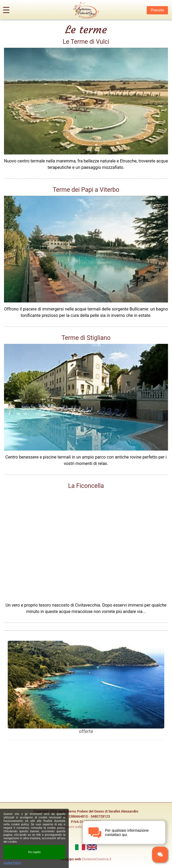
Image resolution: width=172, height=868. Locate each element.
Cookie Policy (12, 863)
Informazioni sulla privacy (75, 827)
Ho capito (34, 852)
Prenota (157, 10)
